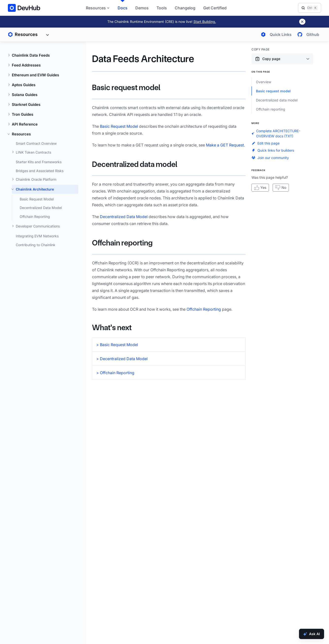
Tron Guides (23, 114)
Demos (142, 8)
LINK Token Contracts (33, 152)
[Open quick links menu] (275, 34)
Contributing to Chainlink (36, 245)
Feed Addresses (26, 65)
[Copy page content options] (282, 59)
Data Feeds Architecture (143, 59)
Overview (264, 82)
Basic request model (126, 88)
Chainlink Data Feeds (31, 55)
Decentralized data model (135, 164)
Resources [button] (98, 8)
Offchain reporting (122, 243)
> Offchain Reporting (115, 373)
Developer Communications (38, 226)
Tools (162, 8)
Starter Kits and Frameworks (39, 162)
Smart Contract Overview (36, 143)
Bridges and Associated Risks (40, 171)
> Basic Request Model (117, 345)
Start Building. (205, 22)
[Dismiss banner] (302, 22)
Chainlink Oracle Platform (36, 179)
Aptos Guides (24, 85)
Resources (21, 134)
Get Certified (215, 8)
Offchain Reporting (35, 217)
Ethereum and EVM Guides (35, 75)
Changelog (185, 8)
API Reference (25, 124)
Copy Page (261, 49)
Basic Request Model (37, 199)
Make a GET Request (225, 145)
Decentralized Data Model (41, 208)
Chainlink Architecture (35, 189)
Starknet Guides (26, 105)
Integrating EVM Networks (37, 236)
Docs (123, 8)
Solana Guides (25, 95)
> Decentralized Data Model (122, 359)
